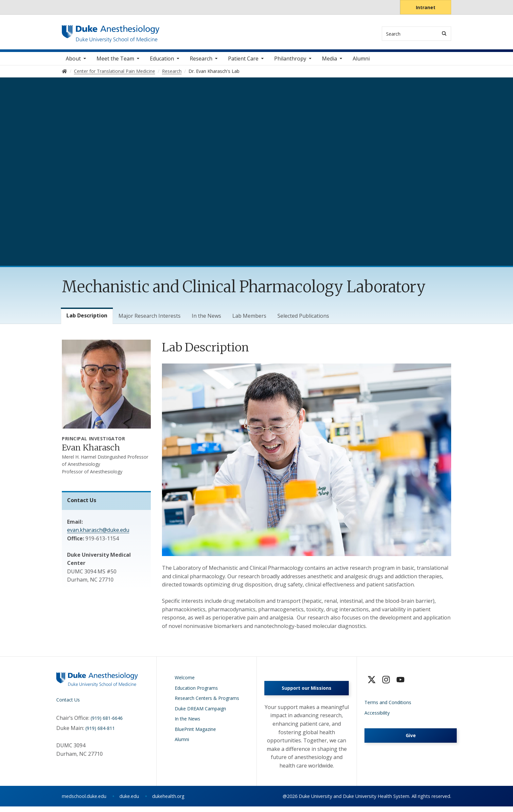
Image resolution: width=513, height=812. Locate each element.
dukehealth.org (168, 802)
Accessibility (377, 716)
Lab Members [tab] (249, 320)
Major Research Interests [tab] (150, 320)
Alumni (361, 62)
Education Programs (196, 692)
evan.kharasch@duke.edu (98, 534)
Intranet (426, 7)
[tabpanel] (307, 489)
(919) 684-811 (100, 732)
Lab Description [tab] (87, 319)
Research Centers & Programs (207, 702)
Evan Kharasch (91, 451)
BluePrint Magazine (195, 733)
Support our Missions (307, 694)
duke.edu (129, 802)
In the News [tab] (206, 320)
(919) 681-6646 (107, 722)
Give (411, 739)
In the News (187, 723)
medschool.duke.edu (84, 802)
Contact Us (68, 704)
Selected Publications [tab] (303, 320)
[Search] (444, 34)
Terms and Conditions (388, 706)
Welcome (185, 681)
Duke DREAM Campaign (200, 712)
